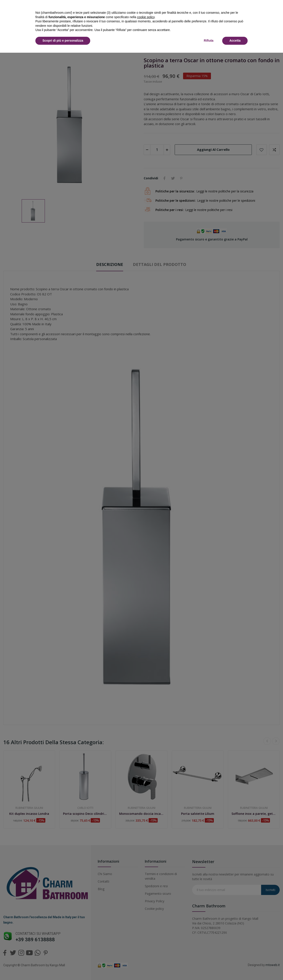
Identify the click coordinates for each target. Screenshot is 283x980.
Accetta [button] (235, 41)
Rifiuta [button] (209, 41)
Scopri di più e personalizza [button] (63, 41)
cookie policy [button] (146, 17)
